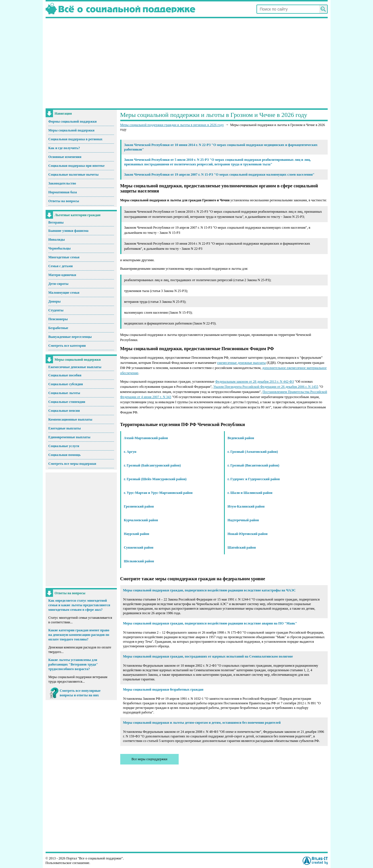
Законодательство (62, 183)
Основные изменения (65, 157)
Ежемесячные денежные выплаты (75, 367)
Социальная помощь (65, 455)
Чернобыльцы (60, 248)
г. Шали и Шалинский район (250, 493)
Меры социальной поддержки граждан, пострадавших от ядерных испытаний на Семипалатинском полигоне (208, 656)
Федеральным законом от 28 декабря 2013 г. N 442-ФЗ (254, 382)
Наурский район (137, 534)
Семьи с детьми (61, 266)
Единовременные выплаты (70, 437)
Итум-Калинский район (246, 506)
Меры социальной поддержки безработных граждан (163, 689)
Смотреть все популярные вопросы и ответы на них (80, 693)
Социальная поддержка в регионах (76, 139)
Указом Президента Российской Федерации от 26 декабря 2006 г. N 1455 (266, 387)
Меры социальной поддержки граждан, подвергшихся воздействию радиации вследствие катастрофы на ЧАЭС (209, 590)
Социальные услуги (64, 446)
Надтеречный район (243, 520)
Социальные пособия (65, 375)
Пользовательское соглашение (68, 863)
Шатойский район (242, 547)
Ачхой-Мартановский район (146, 438)
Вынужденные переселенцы (70, 337)
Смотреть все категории (67, 346)
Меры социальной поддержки (72, 130)
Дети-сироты (59, 284)
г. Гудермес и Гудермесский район (254, 479)
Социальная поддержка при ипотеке (77, 166)
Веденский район (241, 438)
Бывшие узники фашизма (69, 231)
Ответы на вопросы (64, 201)
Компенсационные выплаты (70, 419)
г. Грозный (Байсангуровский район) (152, 465)
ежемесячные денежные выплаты (241, 363)
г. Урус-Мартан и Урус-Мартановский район (158, 493)
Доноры (55, 301)
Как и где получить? (64, 148)
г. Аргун (130, 452)
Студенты (56, 310)
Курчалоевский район (141, 520)
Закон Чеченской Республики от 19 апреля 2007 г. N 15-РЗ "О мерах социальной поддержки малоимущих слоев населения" (219, 175)
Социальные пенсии (64, 411)
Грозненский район (139, 506)
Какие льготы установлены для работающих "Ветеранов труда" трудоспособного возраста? (73, 664)
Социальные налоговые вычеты (74, 175)
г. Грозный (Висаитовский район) (254, 465)
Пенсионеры (58, 319)
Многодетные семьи (64, 257)
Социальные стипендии (67, 402)
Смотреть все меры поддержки (72, 464)
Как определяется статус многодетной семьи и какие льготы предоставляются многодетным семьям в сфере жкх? (79, 605)
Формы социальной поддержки (73, 121)
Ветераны (56, 222)
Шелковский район (139, 561)
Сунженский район (139, 547)
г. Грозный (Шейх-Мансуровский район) (155, 479)
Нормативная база (63, 192)
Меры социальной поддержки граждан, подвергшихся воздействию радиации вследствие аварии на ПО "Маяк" (210, 623)
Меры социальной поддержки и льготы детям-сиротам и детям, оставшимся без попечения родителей (202, 723)
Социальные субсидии (66, 384)
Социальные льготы (64, 393)
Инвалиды (57, 240)
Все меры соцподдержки (150, 759)
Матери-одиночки (62, 275)
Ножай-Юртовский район (248, 534)
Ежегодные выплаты (65, 428)
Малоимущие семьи (64, 293)
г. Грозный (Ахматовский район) (253, 452)
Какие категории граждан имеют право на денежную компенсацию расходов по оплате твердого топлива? (79, 635)
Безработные (58, 328)
